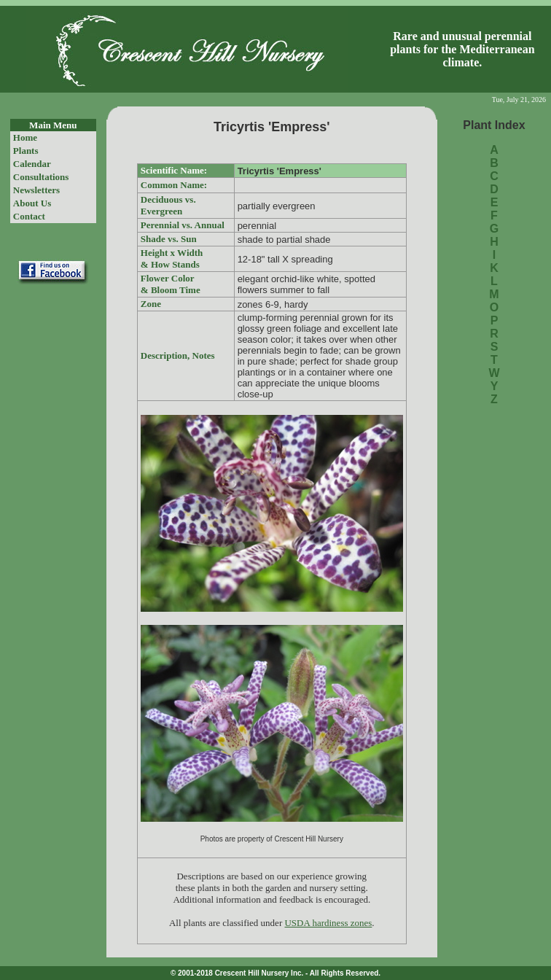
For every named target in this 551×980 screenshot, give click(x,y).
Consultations (41, 177)
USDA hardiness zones (328, 923)
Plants (26, 151)
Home (25, 137)
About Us (32, 203)
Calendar (32, 164)
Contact (29, 216)
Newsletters (36, 190)
